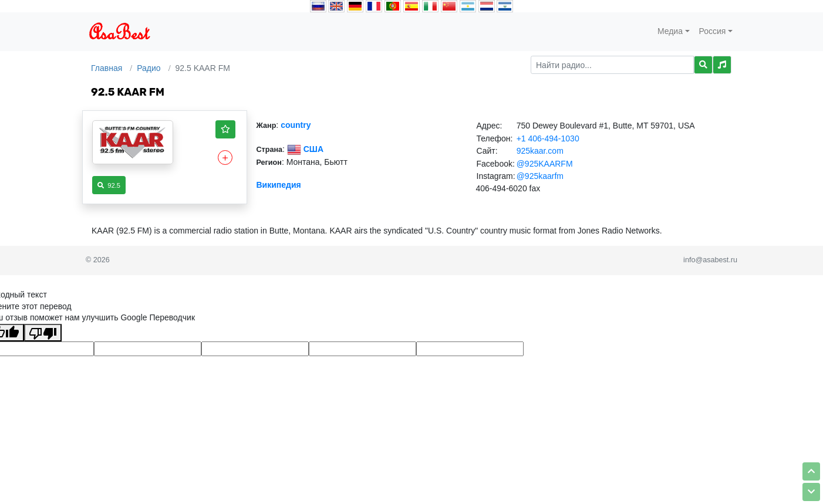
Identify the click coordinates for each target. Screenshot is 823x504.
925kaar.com (540, 151)
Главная (107, 68)
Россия (713, 31)
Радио (149, 68)
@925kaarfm (540, 176)
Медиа (670, 31)
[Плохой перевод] (43, 333)
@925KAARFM (545, 164)
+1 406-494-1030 (548, 138)
